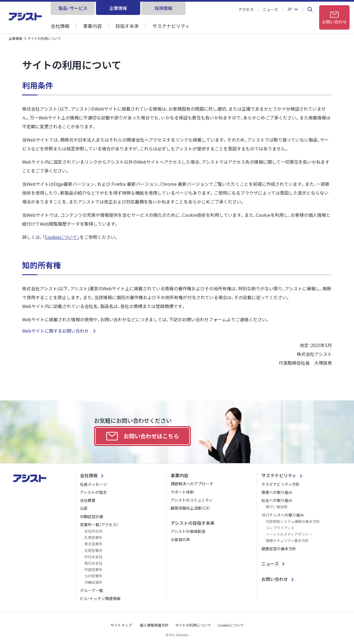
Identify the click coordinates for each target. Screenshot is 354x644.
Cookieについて (61, 237)
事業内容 (92, 26)
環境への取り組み (277, 492)
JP (290, 9)
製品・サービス (73, 8)
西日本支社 (93, 563)
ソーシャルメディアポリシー (289, 534)
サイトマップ (121, 625)
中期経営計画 (92, 517)
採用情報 (163, 8)
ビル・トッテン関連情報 (100, 598)
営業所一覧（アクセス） (99, 525)
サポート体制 (182, 492)
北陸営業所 (93, 550)
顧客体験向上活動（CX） (190, 508)
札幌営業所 (93, 537)
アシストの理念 (93, 492)
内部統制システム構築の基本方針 (293, 521)
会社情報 (60, 26)
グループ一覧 (91, 590)
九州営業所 (93, 576)
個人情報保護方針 (154, 625)
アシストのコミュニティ (192, 500)
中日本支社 (93, 557)
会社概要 (88, 500)
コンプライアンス (280, 528)
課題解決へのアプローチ (192, 484)
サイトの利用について (193, 625)
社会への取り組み (277, 500)
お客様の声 (180, 539)
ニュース (270, 9)
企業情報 (118, 8)
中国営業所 (93, 569)
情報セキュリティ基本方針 (287, 540)
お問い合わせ (275, 579)
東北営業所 (93, 544)
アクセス (246, 9)
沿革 (84, 508)
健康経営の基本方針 (279, 549)
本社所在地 (93, 531)
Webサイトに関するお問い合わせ (56, 331)
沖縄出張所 (93, 582)
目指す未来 (127, 26)
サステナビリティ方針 (281, 484)
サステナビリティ (171, 26)
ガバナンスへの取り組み (283, 515)
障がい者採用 (277, 507)
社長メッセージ (93, 484)
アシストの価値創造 (188, 531)
